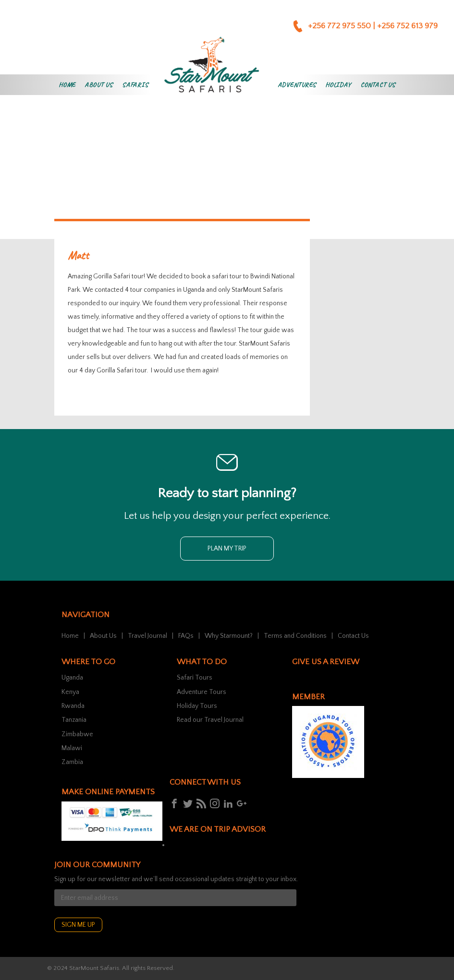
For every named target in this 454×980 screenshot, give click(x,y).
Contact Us (378, 85)
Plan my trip (227, 549)
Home (67, 85)
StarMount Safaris (94, 968)
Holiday (338, 85)
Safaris (135, 85)
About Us (99, 85)
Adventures (297, 85)
